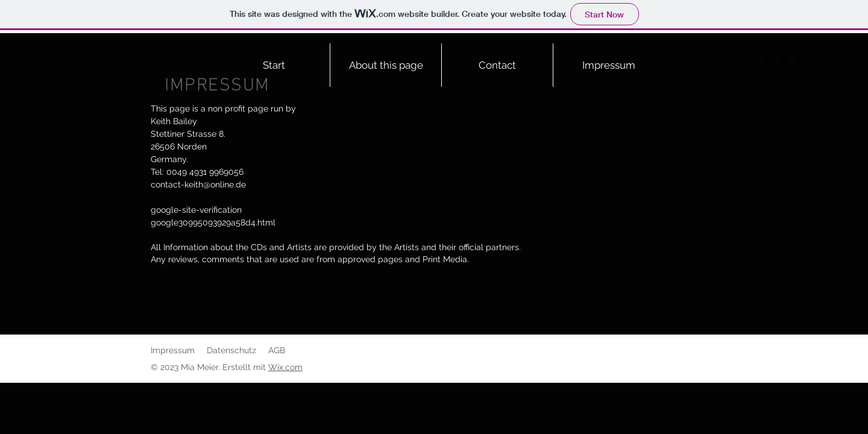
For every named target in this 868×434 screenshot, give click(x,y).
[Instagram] (802, 61)
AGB (277, 350)
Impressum (173, 350)
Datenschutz (231, 350)
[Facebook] (766, 61)
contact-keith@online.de (198, 184)
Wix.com (285, 367)
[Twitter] (784, 61)
